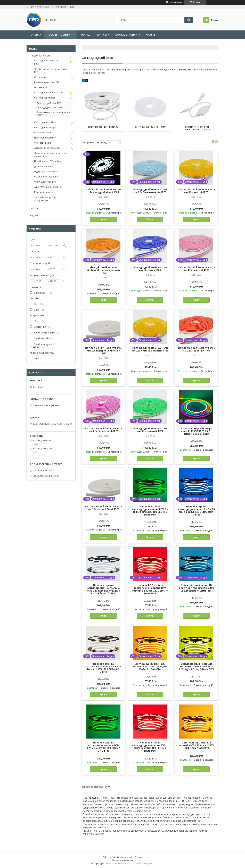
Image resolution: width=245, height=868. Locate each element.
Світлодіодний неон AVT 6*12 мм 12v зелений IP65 (150, 430)
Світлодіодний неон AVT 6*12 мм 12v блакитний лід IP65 (150, 191)
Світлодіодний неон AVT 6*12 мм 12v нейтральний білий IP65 (104, 351)
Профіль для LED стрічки (48, 161)
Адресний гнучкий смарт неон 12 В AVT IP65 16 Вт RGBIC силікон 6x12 (196, 431)
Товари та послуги (40, 56)
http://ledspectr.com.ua (44, 471)
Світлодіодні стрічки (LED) (48, 93)
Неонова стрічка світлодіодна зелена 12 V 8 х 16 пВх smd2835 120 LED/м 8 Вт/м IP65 (150, 511)
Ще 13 (36, 347)
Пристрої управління (45, 138)
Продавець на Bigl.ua (122, 860)
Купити (103, 219)
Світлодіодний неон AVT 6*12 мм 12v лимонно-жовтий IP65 (150, 349)
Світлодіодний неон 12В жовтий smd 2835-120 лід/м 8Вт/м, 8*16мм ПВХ (150, 667)
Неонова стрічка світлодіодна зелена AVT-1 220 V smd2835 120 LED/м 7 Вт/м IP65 (104, 747)
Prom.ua (139, 857)
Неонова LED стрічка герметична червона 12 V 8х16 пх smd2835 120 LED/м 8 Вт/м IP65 (150, 589)
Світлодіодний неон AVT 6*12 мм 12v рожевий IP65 (196, 269)
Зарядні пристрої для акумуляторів (46, 199)
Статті (150, 35)
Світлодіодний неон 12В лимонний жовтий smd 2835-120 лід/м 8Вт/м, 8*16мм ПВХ (196, 667)
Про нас (85, 35)
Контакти (103, 35)
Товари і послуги (59, 35)
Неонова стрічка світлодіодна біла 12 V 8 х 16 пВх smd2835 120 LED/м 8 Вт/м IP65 (103, 668)
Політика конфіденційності (141, 863)
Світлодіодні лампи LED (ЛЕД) (47, 62)
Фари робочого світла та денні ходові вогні (51, 155)
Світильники (41, 77)
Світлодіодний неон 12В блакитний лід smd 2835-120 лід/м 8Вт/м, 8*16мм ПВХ (196, 588)
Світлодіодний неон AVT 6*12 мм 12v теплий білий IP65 (104, 508)
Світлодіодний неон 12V (103, 127)
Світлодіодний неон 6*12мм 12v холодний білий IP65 (104, 191)
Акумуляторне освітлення (48, 187)
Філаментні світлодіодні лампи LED (51, 71)
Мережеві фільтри (44, 192)
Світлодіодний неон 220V (150, 127)
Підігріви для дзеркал (46, 172)
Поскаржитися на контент (114, 863)
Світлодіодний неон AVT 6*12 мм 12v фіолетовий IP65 (104, 430)
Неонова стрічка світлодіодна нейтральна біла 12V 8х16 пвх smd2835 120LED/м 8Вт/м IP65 (104, 589)
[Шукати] (189, 20)
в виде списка (217, 142)
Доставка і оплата (128, 35)
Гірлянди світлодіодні (46, 177)
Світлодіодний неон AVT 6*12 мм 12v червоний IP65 (196, 349)
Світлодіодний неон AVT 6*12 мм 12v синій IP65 (150, 269)
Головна (35, 35)
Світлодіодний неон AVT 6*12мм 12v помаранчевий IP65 (104, 270)
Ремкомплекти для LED (47, 82)
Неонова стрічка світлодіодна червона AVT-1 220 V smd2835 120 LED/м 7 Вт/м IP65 (150, 747)
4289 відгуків (176, 2)
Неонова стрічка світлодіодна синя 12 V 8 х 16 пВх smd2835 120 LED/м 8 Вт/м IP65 (196, 511)
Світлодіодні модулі (45, 127)
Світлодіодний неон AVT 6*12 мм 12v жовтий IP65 (196, 191)
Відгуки (34, 216)
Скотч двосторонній (45, 182)
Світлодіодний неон (45, 98)
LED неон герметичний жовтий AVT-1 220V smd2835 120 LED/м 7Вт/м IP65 (196, 745)
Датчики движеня (43, 166)
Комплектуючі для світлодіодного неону (197, 128)
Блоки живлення (43, 132)
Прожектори (41, 87)
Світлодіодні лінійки (45, 122)
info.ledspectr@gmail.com (46, 476)
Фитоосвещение (43, 143)
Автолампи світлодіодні (47, 148)
